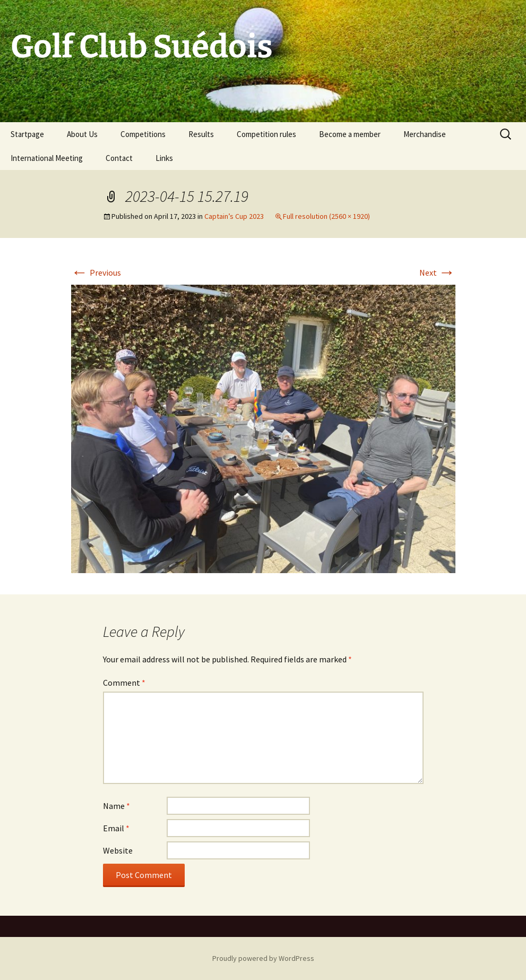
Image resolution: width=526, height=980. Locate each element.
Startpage (27, 134)
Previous (96, 272)
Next (437, 272)
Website (118, 850)
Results (201, 134)
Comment (124, 683)
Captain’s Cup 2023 (234, 216)
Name (117, 806)
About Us (82, 134)
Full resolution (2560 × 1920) (326, 216)
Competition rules (266, 134)
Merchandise (425, 134)
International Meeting (47, 158)
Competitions (143, 134)
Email (116, 828)
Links (164, 158)
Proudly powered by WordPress (263, 958)
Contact (119, 158)
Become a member (350, 134)
